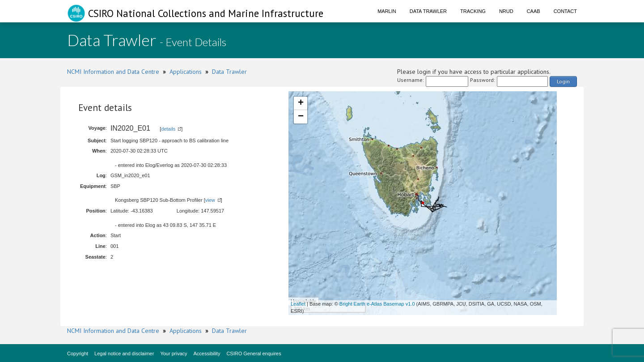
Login (563, 81)
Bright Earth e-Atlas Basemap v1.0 (377, 304)
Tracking (473, 11)
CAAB (534, 11)
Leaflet (298, 304)
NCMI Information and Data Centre (113, 72)
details (168, 129)
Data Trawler (428, 11)
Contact (565, 11)
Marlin (387, 11)
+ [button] (301, 103)
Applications (186, 72)
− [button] (301, 117)
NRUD (506, 11)
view (210, 200)
